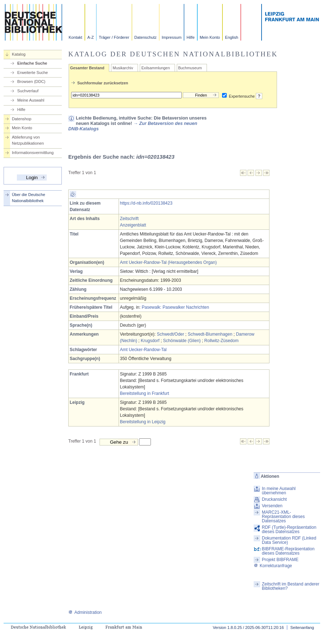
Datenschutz (146, 37)
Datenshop (22, 119)
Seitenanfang (302, 627)
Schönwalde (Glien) (182, 341)
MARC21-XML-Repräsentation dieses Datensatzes (283, 517)
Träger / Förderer (114, 37)
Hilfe (190, 37)
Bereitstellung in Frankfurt (145, 393)
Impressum (172, 37)
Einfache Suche (32, 63)
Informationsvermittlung (33, 153)
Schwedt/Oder (170, 334)
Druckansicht (274, 499)
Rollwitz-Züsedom (222, 341)
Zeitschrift (129, 219)
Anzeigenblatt (133, 225)
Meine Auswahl (31, 100)
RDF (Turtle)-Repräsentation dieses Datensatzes (289, 529)
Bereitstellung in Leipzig (143, 422)
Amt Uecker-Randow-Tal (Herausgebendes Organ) (168, 262)
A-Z (91, 37)
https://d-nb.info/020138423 (146, 203)
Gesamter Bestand (87, 68)
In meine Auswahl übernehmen (279, 491)
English (232, 37)
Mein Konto (210, 37)
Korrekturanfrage (273, 566)
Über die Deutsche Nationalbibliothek (29, 198)
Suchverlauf (28, 91)
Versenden (272, 506)
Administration (85, 612)
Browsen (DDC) (31, 81)
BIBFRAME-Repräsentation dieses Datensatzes (288, 551)
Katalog (19, 54)
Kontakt (75, 37)
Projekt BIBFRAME (280, 560)
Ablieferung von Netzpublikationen (28, 140)
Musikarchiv (123, 68)
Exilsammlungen (155, 68)
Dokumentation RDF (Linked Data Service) (289, 540)
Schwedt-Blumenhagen (210, 334)
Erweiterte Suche (33, 73)
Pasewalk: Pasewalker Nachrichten (175, 307)
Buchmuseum (190, 68)
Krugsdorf (150, 341)
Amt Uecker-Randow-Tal (143, 350)
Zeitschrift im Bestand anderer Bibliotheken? (291, 586)
